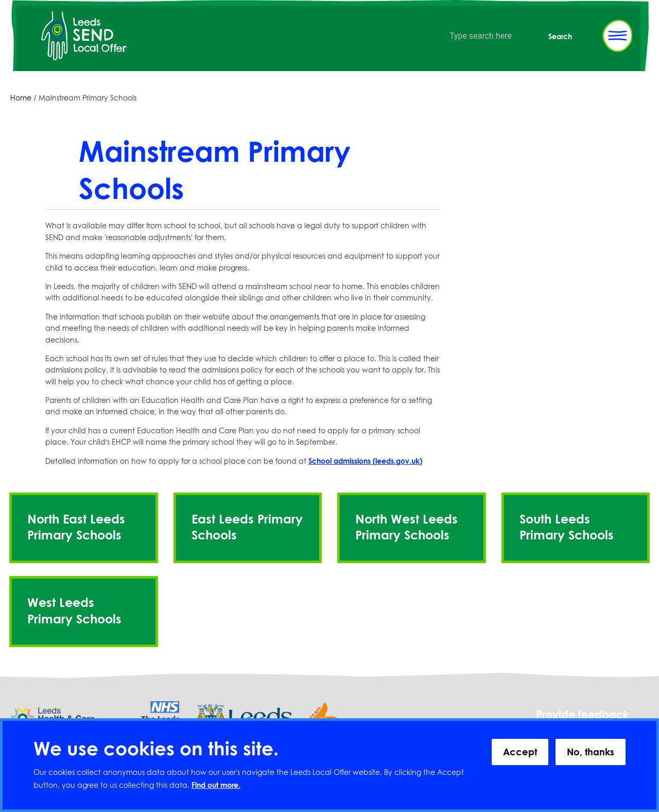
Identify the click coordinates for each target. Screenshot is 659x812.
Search (560, 36)
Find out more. (216, 785)
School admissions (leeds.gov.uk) (365, 461)
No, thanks (591, 752)
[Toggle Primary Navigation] (617, 36)
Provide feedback (583, 715)
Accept (520, 752)
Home (21, 98)
